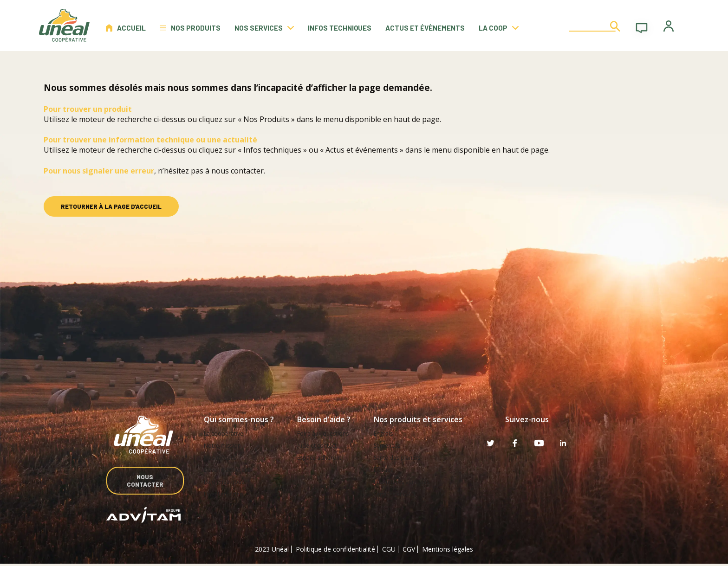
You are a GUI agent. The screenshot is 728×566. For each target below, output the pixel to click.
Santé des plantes (406, 457)
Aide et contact (320, 445)
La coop (499, 28)
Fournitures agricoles (411, 481)
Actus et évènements (425, 28)
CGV (409, 551)
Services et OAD (404, 493)
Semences (395, 445)
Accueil (126, 28)
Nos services (264, 28)
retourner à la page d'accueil (111, 206)
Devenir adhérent (230, 469)
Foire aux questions (327, 433)
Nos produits (190, 28)
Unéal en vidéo (226, 493)
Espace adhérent (322, 457)
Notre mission (225, 445)
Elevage (391, 469)
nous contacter (237, 171)
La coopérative (226, 433)
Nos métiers (222, 457)
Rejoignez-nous (227, 481)
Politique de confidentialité (335, 551)
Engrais (390, 433)
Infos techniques (340, 28)
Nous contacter (144, 482)
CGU (389, 551)
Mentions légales (448, 551)
